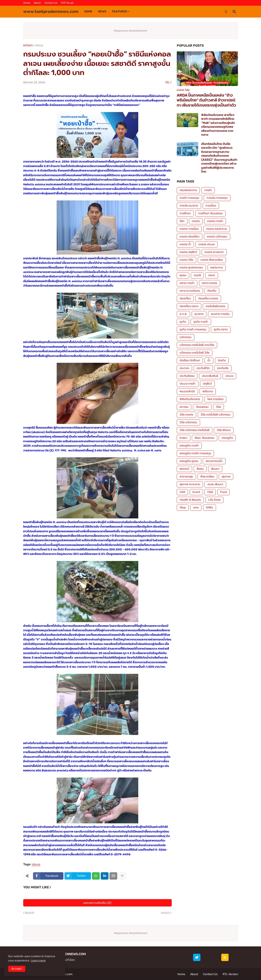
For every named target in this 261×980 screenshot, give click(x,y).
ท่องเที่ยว (185, 299)
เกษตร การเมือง (189, 229)
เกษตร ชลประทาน (217, 229)
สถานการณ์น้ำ (214, 461)
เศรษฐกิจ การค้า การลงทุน (195, 453)
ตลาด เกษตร (210, 283)
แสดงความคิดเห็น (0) (97, 903)
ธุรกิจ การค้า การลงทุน (193, 329)
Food (223, 492)
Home (27, 3)
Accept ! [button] (17, 969)
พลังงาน (208, 391)
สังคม (200, 469)
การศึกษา (185, 213)
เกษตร (196, 221)
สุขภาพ (226, 477)
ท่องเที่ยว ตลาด (189, 306)
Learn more (38, 961)
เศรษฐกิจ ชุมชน (189, 461)
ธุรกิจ (183, 322)
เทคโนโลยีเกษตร (216, 306)
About (37, 3)
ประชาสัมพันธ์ (210, 376)
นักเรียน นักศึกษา (190, 360)
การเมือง (211, 206)
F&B (210, 492)
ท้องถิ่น (212, 291)
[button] (226, 12)
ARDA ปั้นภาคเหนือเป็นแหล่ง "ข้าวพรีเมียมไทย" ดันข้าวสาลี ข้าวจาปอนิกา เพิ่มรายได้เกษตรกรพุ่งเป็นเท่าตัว (206, 100)
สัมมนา (215, 469)
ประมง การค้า (188, 384)
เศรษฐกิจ (227, 438)
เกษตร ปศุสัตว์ (188, 252)
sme (196, 508)
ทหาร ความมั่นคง (190, 291)
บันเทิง (222, 360)
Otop (183, 508)
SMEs (210, 508)
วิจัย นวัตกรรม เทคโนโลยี (195, 430)
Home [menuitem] (88, 12)
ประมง (39, 45)
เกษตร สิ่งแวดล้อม (212, 260)
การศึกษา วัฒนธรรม (210, 213)
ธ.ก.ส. (183, 314)
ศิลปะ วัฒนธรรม (205, 438)
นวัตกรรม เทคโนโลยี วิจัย (195, 353)
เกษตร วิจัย (186, 260)
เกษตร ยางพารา (214, 252)
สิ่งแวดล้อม (207, 477)
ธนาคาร (199, 314)
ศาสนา (184, 438)
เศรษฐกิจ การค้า (189, 446)
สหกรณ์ (184, 469)
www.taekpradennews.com (51, 11)
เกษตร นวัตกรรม (217, 237)
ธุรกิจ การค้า (201, 322)
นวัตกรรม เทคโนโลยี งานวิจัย (197, 345)
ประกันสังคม (187, 376)
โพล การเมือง (215, 399)
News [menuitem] (102, 12)
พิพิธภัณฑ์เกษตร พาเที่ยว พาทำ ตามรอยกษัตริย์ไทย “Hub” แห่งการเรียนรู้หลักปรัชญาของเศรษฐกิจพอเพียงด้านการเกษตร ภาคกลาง (218, 125)
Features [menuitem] (119, 12)
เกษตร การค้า (215, 221)
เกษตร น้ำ (185, 244)
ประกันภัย (223, 368)
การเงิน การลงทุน (217, 198)
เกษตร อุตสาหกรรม (191, 268)
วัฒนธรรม (202, 407)
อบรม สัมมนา (215, 484)
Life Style (215, 500)
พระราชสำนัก (187, 391)
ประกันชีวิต (203, 368)
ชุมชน (183, 275)
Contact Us (51, 3)
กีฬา (182, 221)
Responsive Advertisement (131, 31)
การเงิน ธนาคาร (189, 206)
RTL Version (230, 974)
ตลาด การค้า (187, 283)
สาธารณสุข (186, 477)
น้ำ (209, 360)
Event (196, 492)
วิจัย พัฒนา (224, 430)
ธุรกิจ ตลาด (221, 329)
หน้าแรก (28, 45)
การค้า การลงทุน (190, 198)
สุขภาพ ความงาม (190, 484)
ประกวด (184, 368)
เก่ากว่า (165, 913)
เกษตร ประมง (207, 244)
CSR (182, 492)
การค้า (208, 190)
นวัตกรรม (186, 337)
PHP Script (67, 3)
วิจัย (218, 407)
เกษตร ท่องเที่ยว (190, 237)
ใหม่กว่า (30, 913)
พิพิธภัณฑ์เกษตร (190, 399)
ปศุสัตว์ (207, 384)
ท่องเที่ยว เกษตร (208, 299)
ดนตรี (197, 275)
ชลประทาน (217, 268)
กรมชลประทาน (188, 190)
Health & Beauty (190, 500)
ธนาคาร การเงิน (220, 314)
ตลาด (212, 275)
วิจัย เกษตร (186, 415)
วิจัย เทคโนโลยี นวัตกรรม (216, 415)
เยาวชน (184, 407)
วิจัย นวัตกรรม (188, 422)
